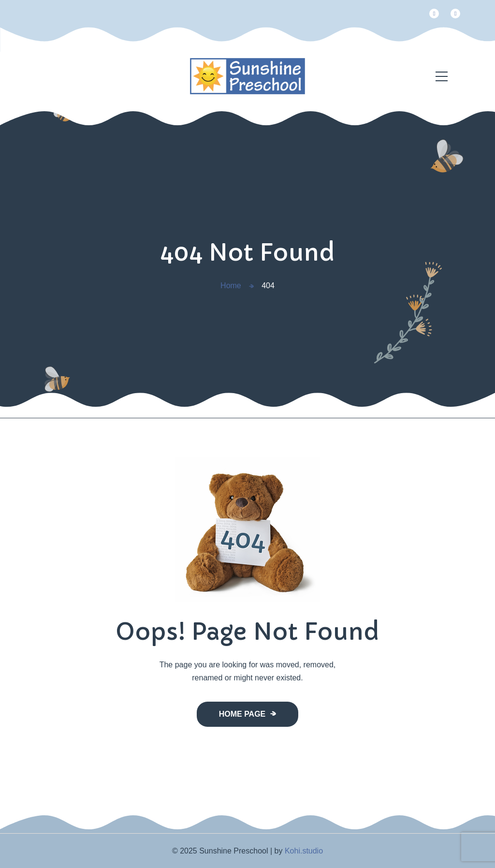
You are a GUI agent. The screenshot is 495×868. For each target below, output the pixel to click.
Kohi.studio (304, 851)
